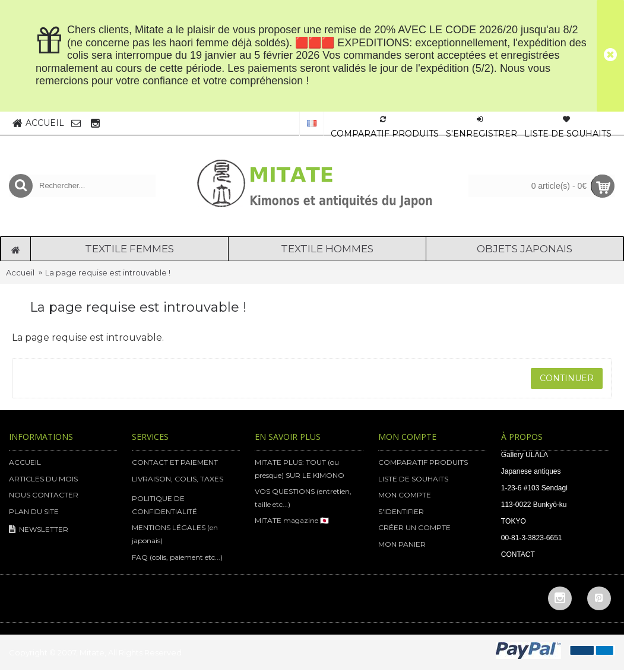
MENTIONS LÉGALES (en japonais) (175, 534)
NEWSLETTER (39, 530)
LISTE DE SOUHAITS (413, 479)
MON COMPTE (405, 495)
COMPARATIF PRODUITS (423, 462)
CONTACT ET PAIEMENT (175, 462)
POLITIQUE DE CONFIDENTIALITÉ (164, 505)
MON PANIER (402, 544)
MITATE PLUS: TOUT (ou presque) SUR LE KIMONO (300, 469)
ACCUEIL (25, 462)
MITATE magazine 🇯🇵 (292, 520)
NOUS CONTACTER (44, 495)
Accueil (20, 272)
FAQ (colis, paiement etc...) (177, 557)
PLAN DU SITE (34, 511)
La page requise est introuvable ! (108, 272)
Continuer (567, 378)
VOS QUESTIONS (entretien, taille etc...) (303, 498)
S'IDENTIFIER (401, 511)
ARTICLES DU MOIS (43, 479)
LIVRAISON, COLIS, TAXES (178, 479)
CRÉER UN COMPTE (414, 527)
